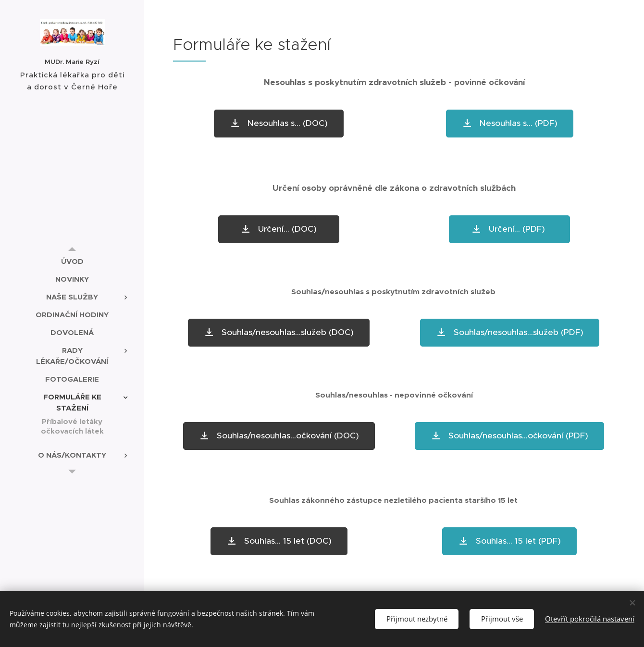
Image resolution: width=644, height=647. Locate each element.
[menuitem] (72, 261)
